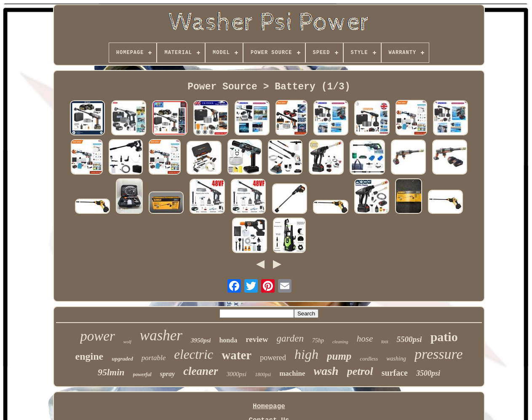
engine (89, 356)
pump (339, 356)
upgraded (122, 359)
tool (385, 342)
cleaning (340, 342)
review (257, 339)
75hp (318, 341)
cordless (369, 359)
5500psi (409, 339)
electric (194, 354)
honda (228, 340)
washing (396, 359)
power (98, 336)
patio (444, 337)
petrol (360, 371)
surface (395, 373)
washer (161, 335)
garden (290, 338)
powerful (142, 374)
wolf (127, 342)
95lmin (111, 372)
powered (273, 358)
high (306, 354)
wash (326, 371)
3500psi (428, 373)
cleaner (201, 371)
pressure (439, 354)
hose (365, 339)
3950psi (201, 340)
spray (168, 374)
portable (154, 358)
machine (292, 373)
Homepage (269, 407)
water (237, 355)
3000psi (237, 374)
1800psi (263, 374)
